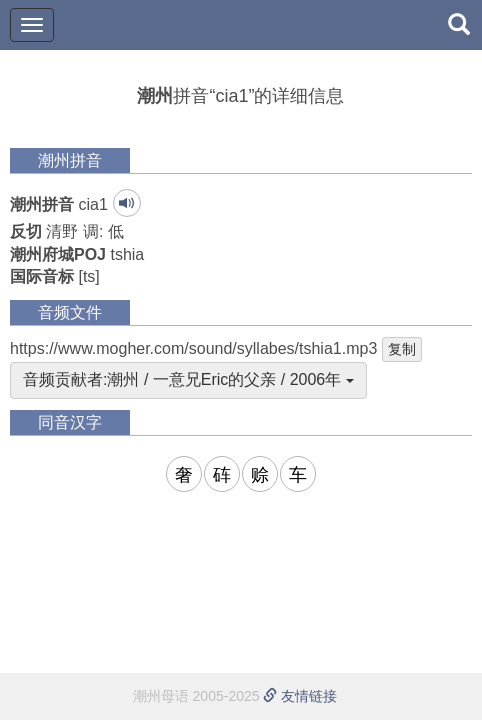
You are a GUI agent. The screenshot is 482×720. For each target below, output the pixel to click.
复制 (402, 349)
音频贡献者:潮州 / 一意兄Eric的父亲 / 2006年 (188, 379)
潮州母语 (161, 696)
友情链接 (300, 696)
